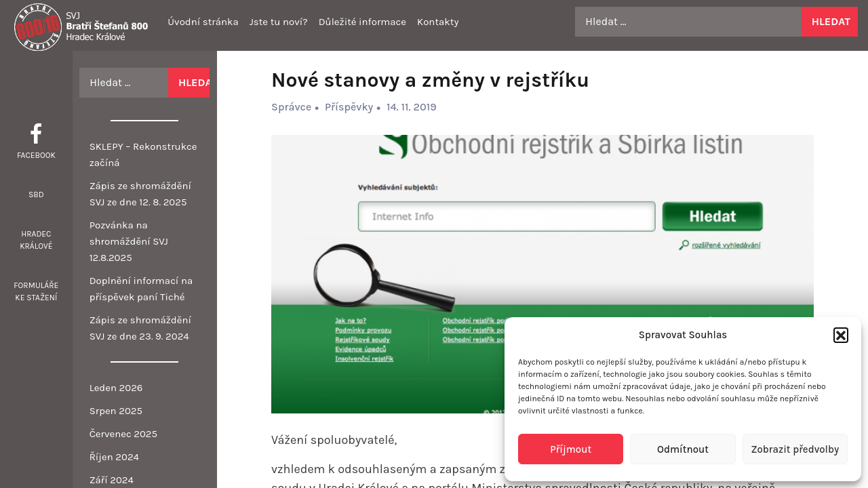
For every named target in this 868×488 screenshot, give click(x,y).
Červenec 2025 (123, 434)
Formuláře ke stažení (36, 291)
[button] (841, 335)
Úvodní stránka (203, 22)
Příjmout (571, 449)
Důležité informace (362, 22)
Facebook (36, 155)
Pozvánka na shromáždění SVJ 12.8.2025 (129, 241)
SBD (36, 195)
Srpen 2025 (116, 411)
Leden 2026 (116, 388)
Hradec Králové (36, 240)
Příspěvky (349, 107)
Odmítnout (683, 449)
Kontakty (438, 22)
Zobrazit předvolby (795, 449)
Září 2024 (112, 480)
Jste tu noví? (279, 22)
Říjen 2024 (114, 457)
